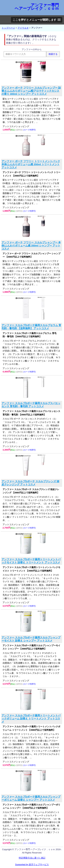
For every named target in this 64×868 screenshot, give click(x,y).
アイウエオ (23, 28)
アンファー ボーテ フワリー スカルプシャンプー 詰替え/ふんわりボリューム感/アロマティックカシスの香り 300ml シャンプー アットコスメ (31, 91)
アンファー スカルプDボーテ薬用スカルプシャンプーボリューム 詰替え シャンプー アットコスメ (31, 798)
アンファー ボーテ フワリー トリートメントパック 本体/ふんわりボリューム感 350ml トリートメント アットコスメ (31, 164)
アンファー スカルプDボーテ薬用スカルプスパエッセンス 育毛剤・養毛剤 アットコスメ (31, 405)
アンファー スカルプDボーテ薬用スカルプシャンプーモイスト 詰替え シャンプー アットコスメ (31, 639)
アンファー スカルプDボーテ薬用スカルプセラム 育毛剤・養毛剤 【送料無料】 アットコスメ (31, 327)
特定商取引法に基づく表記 (32, 858)
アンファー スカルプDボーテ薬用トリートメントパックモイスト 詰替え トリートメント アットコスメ (31, 561)
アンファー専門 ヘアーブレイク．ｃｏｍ (37, 7)
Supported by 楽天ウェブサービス (32, 864)
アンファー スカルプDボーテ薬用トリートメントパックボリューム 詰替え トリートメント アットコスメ (31, 718)
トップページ (8, 28)
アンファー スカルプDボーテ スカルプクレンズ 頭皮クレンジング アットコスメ (30, 483)
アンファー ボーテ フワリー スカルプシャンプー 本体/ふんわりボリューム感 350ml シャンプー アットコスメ (31, 245)
